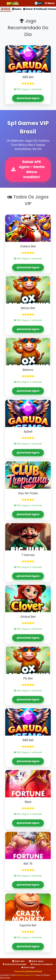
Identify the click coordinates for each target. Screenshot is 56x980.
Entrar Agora (36, 961)
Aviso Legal (28, 967)
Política (39, 9)
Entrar (28, 9)
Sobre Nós (18, 961)
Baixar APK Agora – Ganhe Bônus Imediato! (28, 169)
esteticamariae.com (25, 975)
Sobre (17, 9)
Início (6, 9)
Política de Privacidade (15, 964)
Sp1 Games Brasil (34, 971)
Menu (50, 3)
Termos (50, 9)
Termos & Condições (42, 964)
